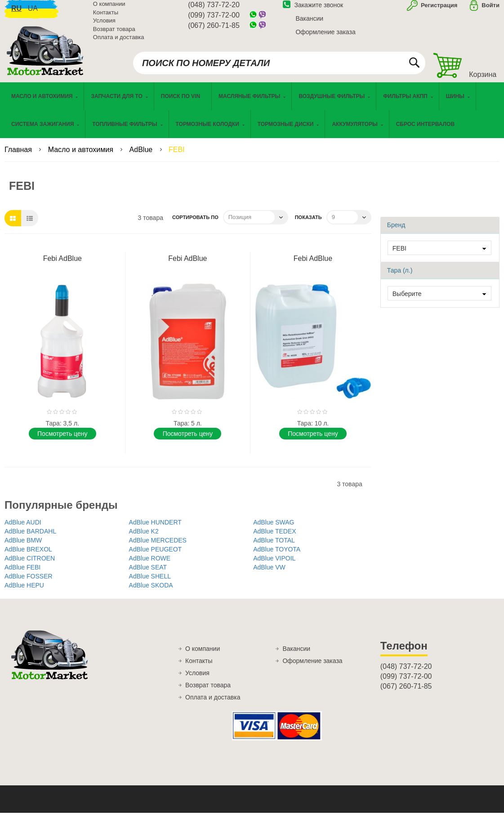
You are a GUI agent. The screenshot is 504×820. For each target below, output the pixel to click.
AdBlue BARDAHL (30, 539)
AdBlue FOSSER (29, 584)
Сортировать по (195, 225)
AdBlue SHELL (150, 584)
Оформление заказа (325, 37)
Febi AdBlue (62, 266)
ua (33, 14)
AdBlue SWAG (274, 530)
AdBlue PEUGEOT (156, 557)
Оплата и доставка (119, 43)
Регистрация (438, 11)
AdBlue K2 (144, 539)
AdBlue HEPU (24, 593)
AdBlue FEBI (22, 575)
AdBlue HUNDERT (155, 530)
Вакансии (309, 24)
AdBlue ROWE (150, 566)
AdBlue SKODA (151, 593)
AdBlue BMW (23, 548)
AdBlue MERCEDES (158, 548)
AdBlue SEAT (148, 575)
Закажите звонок (313, 10)
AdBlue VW (269, 575)
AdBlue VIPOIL (274, 566)
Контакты (106, 18)
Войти (491, 11)
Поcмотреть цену (62, 441)
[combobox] (279, 68)
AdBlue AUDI (23, 530)
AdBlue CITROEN (30, 566)
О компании (109, 9)
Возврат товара (114, 34)
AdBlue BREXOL (28, 557)
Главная (19, 157)
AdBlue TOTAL (274, 548)
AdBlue (142, 157)
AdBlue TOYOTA (277, 557)
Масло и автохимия (82, 157)
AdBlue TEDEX (274, 539)
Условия (104, 26)
